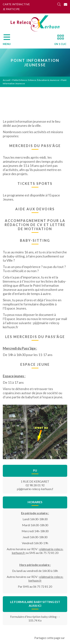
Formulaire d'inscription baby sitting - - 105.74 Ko (35, 618)
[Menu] (9, 41)
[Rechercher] (59, 4)
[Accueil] (35, 23)
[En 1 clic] (59, 41)
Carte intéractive (16, 4)
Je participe (11, 9)
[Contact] (66, 4)
